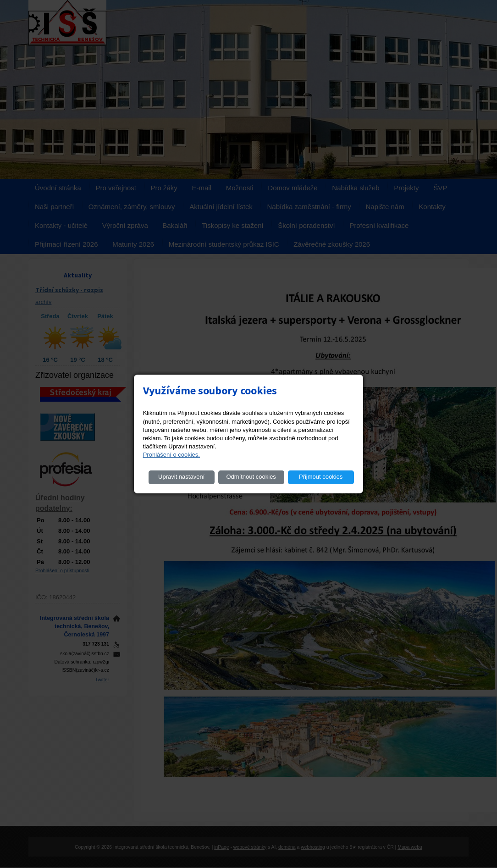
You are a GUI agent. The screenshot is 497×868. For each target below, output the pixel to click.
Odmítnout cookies (251, 477)
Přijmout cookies (321, 477)
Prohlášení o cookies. (171, 455)
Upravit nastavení (181, 477)
